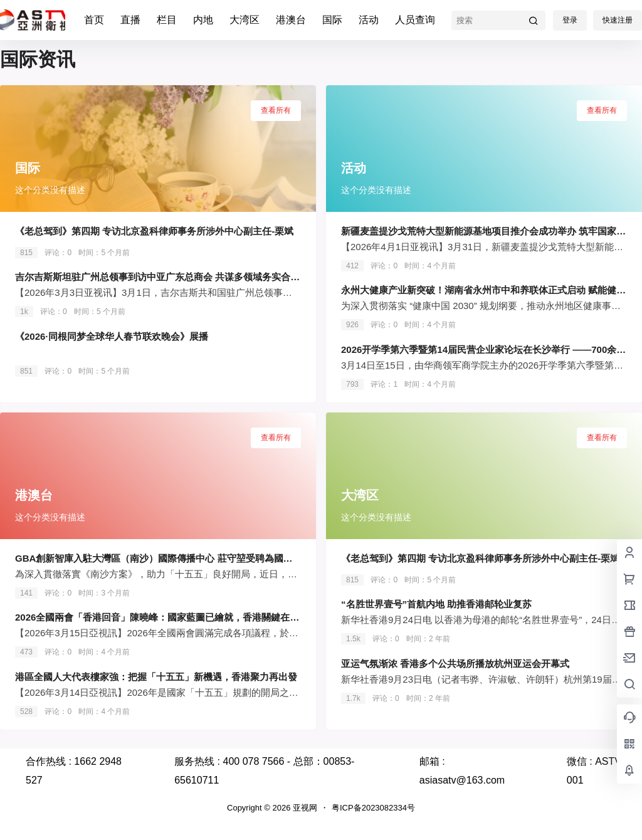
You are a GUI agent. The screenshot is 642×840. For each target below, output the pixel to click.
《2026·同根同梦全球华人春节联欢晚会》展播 (112, 336)
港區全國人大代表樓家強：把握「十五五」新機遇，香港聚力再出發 (156, 677)
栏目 (167, 20)
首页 (94, 20)
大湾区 (245, 20)
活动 (369, 20)
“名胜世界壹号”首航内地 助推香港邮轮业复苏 (436, 604)
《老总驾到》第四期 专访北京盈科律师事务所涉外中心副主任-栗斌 (154, 231)
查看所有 (276, 110)
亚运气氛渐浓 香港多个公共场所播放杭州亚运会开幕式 (455, 664)
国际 (332, 20)
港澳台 (291, 20)
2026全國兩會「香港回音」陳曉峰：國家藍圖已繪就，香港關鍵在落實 (162, 617)
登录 (570, 20)
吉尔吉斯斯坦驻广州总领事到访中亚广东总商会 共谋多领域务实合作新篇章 (171, 277)
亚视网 (304, 808)
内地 (203, 20)
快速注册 (618, 20)
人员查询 (415, 20)
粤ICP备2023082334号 (373, 808)
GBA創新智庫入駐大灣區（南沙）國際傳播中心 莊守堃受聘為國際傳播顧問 (173, 558)
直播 (130, 20)
